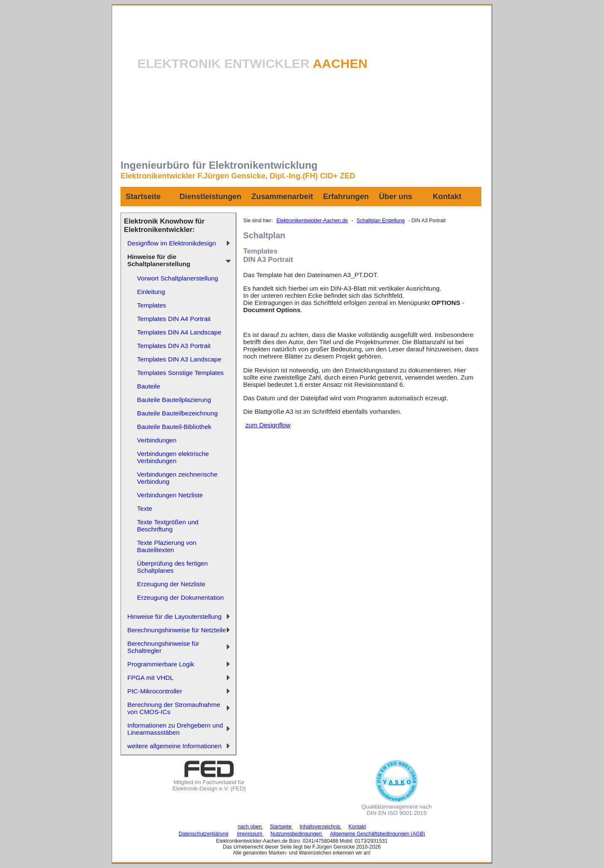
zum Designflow (268, 425)
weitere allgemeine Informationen (174, 746)
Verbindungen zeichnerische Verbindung (177, 478)
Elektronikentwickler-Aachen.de (312, 221)
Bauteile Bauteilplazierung (174, 400)
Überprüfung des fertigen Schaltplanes (172, 567)
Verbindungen (157, 440)
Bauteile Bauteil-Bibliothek (174, 427)
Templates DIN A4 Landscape (179, 332)
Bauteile (149, 386)
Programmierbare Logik (161, 664)
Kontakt (447, 196)
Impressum (250, 834)
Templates (152, 305)
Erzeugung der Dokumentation (180, 597)
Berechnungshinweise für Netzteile (177, 630)
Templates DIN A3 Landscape (179, 359)
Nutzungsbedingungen (297, 834)
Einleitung (151, 292)
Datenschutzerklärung (204, 834)
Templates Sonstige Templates (180, 373)
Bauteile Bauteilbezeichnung (177, 413)
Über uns (396, 196)
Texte (145, 508)
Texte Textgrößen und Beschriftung (168, 526)
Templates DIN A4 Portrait (174, 319)
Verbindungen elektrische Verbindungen (173, 457)
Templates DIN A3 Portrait (174, 346)
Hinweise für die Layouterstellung (174, 616)
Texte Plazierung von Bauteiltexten (167, 546)
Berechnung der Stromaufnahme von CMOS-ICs (174, 708)
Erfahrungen (346, 196)
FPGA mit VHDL (150, 678)
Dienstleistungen (211, 196)
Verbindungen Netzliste (170, 495)
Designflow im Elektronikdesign (172, 243)
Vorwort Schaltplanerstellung (177, 278)
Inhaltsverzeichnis (321, 827)
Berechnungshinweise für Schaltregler (163, 647)
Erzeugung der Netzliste (171, 584)
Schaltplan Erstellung (381, 221)
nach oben (250, 827)
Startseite (143, 196)
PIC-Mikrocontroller (155, 691)
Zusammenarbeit (282, 196)
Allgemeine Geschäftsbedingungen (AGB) (378, 834)
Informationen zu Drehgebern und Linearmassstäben (175, 729)
